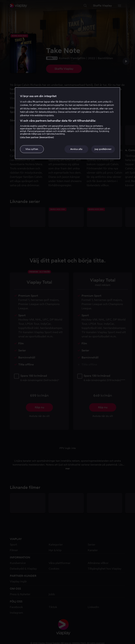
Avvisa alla (76, 149)
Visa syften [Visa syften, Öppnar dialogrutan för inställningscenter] (32, 149)
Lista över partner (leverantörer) (37, 137)
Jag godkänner (103, 149)
